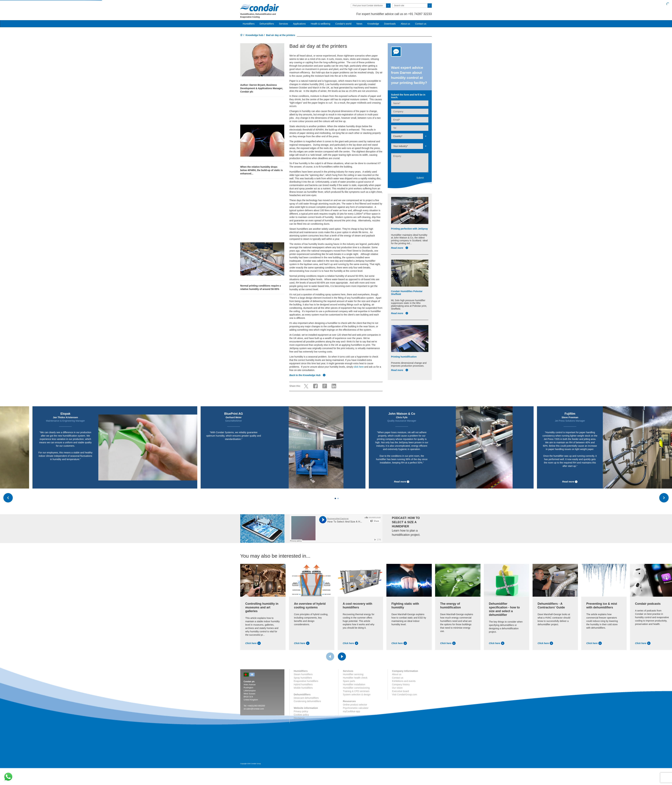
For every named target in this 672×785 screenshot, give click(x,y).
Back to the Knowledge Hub (307, 375)
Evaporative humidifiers (306, 681)
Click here (253, 643)
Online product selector (355, 705)
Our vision (397, 688)
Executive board (400, 691)
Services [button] (284, 24)
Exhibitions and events (404, 681)
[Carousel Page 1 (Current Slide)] (335, 498)
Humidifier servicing (353, 674)
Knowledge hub (254, 35)
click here (359, 367)
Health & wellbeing (321, 24)
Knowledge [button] (373, 24)
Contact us (421, 24)
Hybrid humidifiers (303, 684)
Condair (260, 8)
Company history (401, 684)
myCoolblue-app (351, 711)
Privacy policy (301, 711)
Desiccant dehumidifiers (306, 698)
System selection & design (357, 695)
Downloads (390, 24)
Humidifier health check (355, 678)
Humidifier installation (354, 684)
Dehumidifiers (267, 24)
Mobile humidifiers (303, 688)
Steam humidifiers (303, 674)
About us (405, 24)
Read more (400, 248)
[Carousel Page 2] (338, 498)
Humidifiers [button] (249, 24)
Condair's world (343, 24)
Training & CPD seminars (356, 691)
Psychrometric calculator (356, 708)
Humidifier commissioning (356, 688)
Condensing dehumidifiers (307, 701)
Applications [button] (299, 24)
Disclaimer (299, 718)
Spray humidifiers (303, 678)
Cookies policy (301, 715)
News (359, 24)
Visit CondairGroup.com (404, 695)
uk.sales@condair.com (254, 709)
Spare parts (349, 681)
